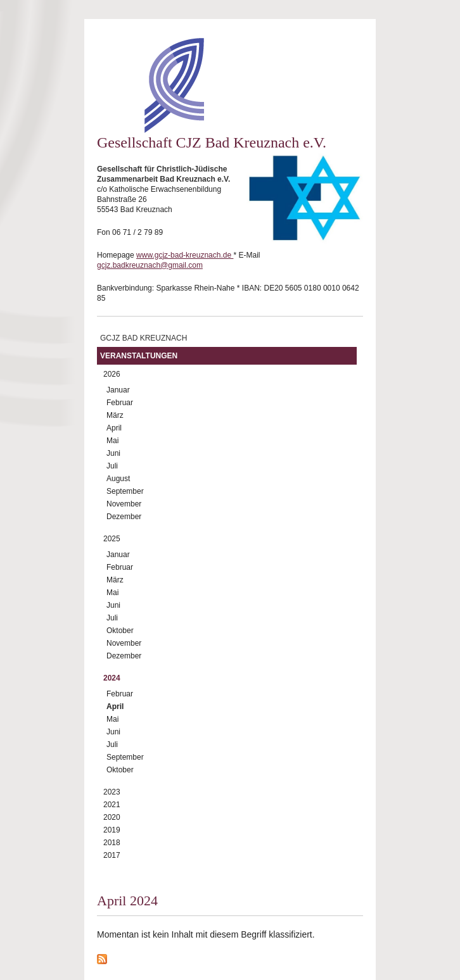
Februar (120, 403)
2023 (112, 792)
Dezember (124, 517)
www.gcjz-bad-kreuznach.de (185, 255)
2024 (112, 678)
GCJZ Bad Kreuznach (144, 338)
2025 (112, 539)
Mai (112, 441)
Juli (112, 466)
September (125, 491)
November (124, 504)
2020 (112, 817)
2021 (112, 805)
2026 (112, 374)
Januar (118, 390)
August (118, 479)
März (115, 415)
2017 (112, 855)
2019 (112, 830)
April (114, 428)
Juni (113, 453)
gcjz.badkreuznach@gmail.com (150, 265)
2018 (112, 843)
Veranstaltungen (139, 356)
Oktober (120, 631)
